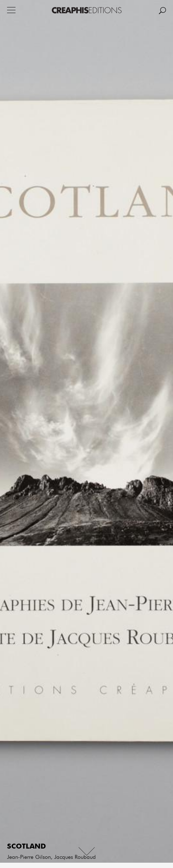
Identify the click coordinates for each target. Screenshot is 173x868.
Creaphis (87, 10)
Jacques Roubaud (75, 857)
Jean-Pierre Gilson (29, 857)
